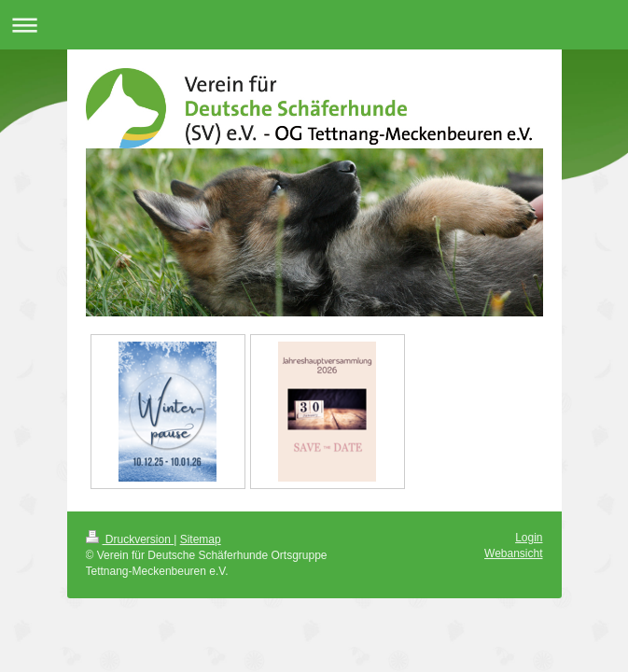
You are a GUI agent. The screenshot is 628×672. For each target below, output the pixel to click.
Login (529, 538)
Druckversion (130, 539)
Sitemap (201, 539)
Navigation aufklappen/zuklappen (314, 25)
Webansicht (513, 553)
